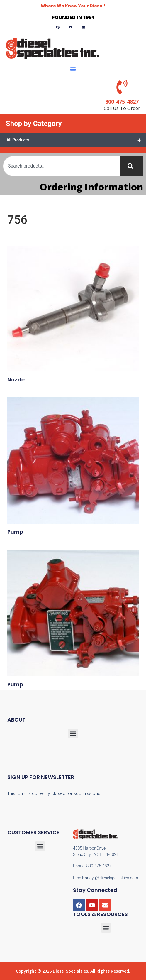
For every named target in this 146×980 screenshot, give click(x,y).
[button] (73, 69)
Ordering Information (91, 187)
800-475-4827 (122, 102)
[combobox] (62, 166)
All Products (76, 140)
